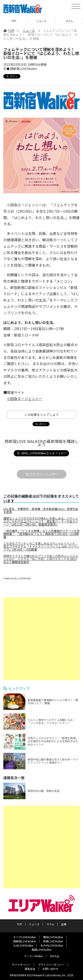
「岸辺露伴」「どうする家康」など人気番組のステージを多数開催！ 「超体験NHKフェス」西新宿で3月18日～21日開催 (41, 534)
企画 (64, 924)
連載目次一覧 (14, 778)
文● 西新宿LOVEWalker (20, 69)
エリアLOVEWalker (25, 937)
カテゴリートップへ (42, 474)
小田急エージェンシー (25, 399)
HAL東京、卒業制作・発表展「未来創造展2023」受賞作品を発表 (41, 510)
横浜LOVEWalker (53, 937)
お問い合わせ (50, 969)
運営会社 (30, 969)
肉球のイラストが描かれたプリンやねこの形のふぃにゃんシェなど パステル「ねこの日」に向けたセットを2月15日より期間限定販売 (41, 559)
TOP (14, 21)
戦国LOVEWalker (42, 950)
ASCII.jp (55, 956)
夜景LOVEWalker (53, 941)
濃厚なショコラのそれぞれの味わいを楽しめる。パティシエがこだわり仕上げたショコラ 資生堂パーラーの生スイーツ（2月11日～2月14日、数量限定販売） (41, 521)
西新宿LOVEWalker (25, 941)
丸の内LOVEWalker (52, 945)
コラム (69, 21)
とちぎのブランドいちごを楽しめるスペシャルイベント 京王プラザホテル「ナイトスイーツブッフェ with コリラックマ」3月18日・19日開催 (41, 547)
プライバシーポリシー (51, 964)
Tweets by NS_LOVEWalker (17, 578)
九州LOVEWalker (23, 945)
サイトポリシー (21, 964)
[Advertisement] (41, 639)
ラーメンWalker (33, 956)
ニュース (41, 21)
